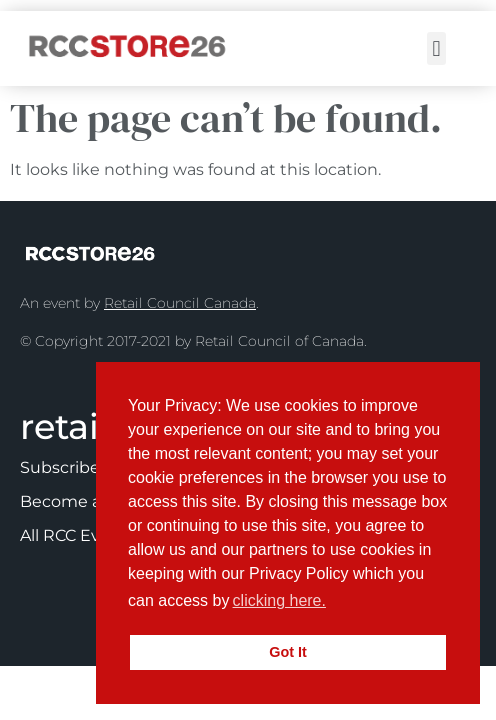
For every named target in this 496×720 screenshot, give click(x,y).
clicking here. (279, 600)
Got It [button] (288, 652)
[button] (436, 48)
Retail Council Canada (180, 303)
